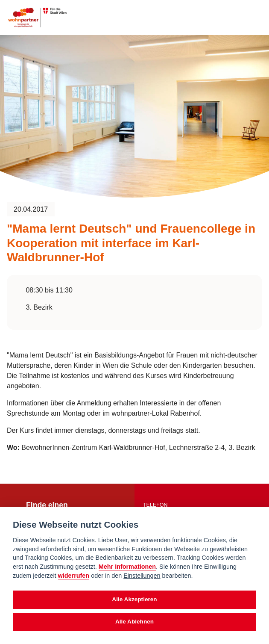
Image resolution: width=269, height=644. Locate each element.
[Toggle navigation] (255, 18)
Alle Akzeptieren (134, 599)
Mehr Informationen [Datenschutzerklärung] (127, 567)
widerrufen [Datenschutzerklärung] (74, 576)
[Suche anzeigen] (239, 17)
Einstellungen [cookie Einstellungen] (142, 576)
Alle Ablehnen (134, 622)
